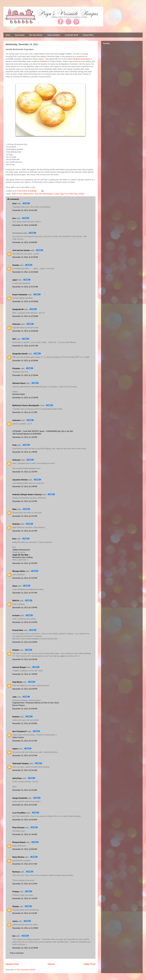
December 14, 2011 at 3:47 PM (25, 593)
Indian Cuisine (18, 737)
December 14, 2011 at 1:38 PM (25, 452)
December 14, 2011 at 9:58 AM (25, 242)
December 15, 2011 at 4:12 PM (25, 884)
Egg (62, 194)
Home (8, 35)
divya (15, 586)
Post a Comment (17, 953)
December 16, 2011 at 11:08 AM (25, 928)
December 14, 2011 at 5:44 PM (25, 622)
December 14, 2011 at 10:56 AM (25, 331)
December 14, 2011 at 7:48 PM (25, 674)
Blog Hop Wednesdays (44, 194)
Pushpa (16, 892)
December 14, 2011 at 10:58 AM (25, 361)
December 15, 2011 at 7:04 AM (25, 834)
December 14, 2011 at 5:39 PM (25, 608)
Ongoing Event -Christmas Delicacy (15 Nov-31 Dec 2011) (36, 703)
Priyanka (16, 368)
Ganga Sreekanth (20, 798)
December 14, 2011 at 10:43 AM (25, 316)
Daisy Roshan (18, 857)
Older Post (90, 964)
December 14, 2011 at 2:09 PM (25, 487)
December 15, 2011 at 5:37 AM (25, 756)
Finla (14, 445)
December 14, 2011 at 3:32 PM (25, 578)
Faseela (16, 265)
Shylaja (15, 906)
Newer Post (12, 964)
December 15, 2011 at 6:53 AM (25, 820)
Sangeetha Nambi (20, 354)
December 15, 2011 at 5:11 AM (25, 741)
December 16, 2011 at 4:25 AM (25, 913)
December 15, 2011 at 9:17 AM (25, 864)
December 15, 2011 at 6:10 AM (25, 805)
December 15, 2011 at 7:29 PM (25, 898)
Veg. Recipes (20, 35)
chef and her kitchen (21, 250)
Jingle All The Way (20, 555)
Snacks (81, 194)
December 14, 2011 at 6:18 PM (25, 642)
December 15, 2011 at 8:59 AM (25, 849)
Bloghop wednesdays (82, 59)
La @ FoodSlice (19, 813)
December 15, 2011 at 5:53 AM (25, 790)
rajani (15, 280)
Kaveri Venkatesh (20, 295)
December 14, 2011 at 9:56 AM (25, 225)
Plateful (16, 650)
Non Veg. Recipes (36, 35)
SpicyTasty (17, 778)
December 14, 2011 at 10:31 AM (25, 287)
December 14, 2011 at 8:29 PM (25, 689)
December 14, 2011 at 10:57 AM (25, 346)
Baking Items (29, 194)
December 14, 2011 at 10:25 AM (25, 257)
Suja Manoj (17, 682)
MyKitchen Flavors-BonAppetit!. (26, 405)
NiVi (14, 339)
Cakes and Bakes (54, 35)
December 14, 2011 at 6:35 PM (25, 659)
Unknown (16, 324)
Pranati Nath (18, 630)
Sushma (16, 717)
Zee (14, 936)
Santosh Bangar (19, 667)
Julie (14, 697)
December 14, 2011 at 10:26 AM (25, 272)
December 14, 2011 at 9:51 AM (25, 210)
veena (15, 921)
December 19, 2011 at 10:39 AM (25, 948)
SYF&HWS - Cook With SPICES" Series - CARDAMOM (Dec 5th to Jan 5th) (43, 431)
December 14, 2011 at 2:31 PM (25, 516)
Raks (14, 509)
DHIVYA (16, 601)
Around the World (71, 35)
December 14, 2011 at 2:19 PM (25, 501)
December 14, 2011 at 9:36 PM (25, 709)
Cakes (57, 194)
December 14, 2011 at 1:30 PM (25, 437)
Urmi (14, 204)
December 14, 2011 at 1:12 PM (25, 412)
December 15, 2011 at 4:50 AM (25, 723)
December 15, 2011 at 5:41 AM (25, 770)
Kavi (14, 539)
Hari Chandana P (20, 731)
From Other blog (71, 194)
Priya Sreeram (18, 828)
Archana (16, 615)
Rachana (16, 872)
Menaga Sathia (19, 571)
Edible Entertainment (21, 550)
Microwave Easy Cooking (22, 557)
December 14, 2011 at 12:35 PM (25, 398)
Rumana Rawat (19, 842)
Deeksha (16, 524)
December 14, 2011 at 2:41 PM (25, 531)
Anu (14, 218)
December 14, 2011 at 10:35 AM (25, 301)
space (41, 59)
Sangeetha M (18, 309)
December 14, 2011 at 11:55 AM (25, 375)
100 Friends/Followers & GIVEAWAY (27, 434)
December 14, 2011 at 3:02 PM (25, 563)
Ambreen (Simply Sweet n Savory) (27, 495)
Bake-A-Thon (17, 194)
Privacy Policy (88, 35)
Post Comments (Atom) (26, 970)
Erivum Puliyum (19, 705)
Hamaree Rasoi (19, 383)
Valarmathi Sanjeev (21, 764)
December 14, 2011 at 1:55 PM (25, 472)
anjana (15, 749)
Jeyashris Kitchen (20, 480)
